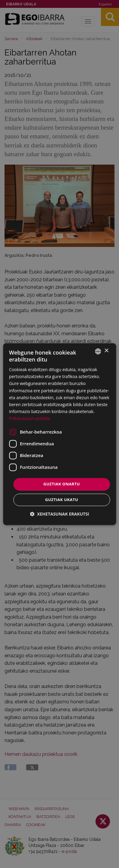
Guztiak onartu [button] (62, 484)
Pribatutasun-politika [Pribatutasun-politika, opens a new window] (30, 418)
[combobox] (98, 351)
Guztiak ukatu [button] (62, 500)
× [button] (106, 351)
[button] (59, 514)
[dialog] (59, 434)
